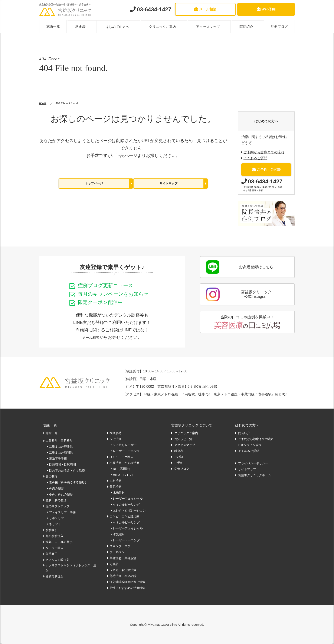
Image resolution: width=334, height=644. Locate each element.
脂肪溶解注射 (55, 576)
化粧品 (114, 564)
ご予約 (178, 463)
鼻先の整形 (56, 488)
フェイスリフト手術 (62, 512)
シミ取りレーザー (125, 445)
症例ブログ (277, 26)
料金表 (85, 26)
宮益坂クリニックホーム (254, 475)
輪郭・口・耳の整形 (59, 542)
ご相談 (178, 457)
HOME (43, 103)
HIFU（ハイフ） (124, 474)
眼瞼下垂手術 (58, 458)
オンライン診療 (251, 445)
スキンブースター (121, 546)
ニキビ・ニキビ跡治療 (124, 516)
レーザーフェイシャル (128, 498)
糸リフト (55, 524)
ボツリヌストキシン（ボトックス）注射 (71, 568)
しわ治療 (115, 480)
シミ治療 (115, 439)
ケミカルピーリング (126, 504)
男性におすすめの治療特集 (127, 588)
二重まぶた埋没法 (61, 446)
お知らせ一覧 (183, 439)
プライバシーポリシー (253, 463)
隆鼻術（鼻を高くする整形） (68, 482)
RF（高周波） (122, 469)
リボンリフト (58, 518)
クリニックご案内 (164, 26)
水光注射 (119, 492)
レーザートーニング (126, 451)
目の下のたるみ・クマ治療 (67, 470)
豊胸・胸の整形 (56, 500)
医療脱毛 (115, 433)
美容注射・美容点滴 (123, 558)
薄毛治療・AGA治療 (123, 576)
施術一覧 (55, 26)
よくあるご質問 (255, 158)
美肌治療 (115, 486)
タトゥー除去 (55, 548)
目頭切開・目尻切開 (62, 464)
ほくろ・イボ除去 (121, 457)
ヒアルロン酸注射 (58, 560)
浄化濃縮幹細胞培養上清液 (127, 582)
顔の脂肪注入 (55, 536)
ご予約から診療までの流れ (264, 152)
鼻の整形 (52, 476)
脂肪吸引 (52, 530)
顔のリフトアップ (58, 506)
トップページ (94, 184)
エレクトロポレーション (129, 510)
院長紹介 (244, 26)
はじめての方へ (120, 26)
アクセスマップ (207, 26)
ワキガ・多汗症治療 (123, 570)
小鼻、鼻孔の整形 (61, 494)
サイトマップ (168, 184)
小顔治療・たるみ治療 (124, 463)
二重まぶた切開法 (61, 452)
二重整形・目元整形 (59, 440)
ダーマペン (117, 552)
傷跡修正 (52, 554)
